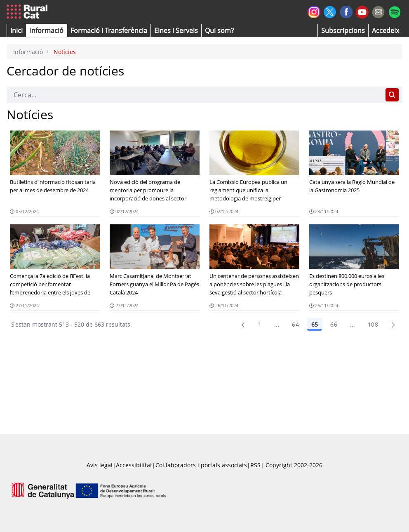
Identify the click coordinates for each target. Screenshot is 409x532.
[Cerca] (194, 95)
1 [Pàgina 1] (260, 324)
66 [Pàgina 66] (334, 324)
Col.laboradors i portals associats (201, 465)
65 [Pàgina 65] (315, 324)
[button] (16, 31)
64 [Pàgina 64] (295, 324)
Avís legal (100, 465)
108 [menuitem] (373, 324)
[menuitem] (109, 31)
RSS (255, 465)
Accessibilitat (134, 465)
